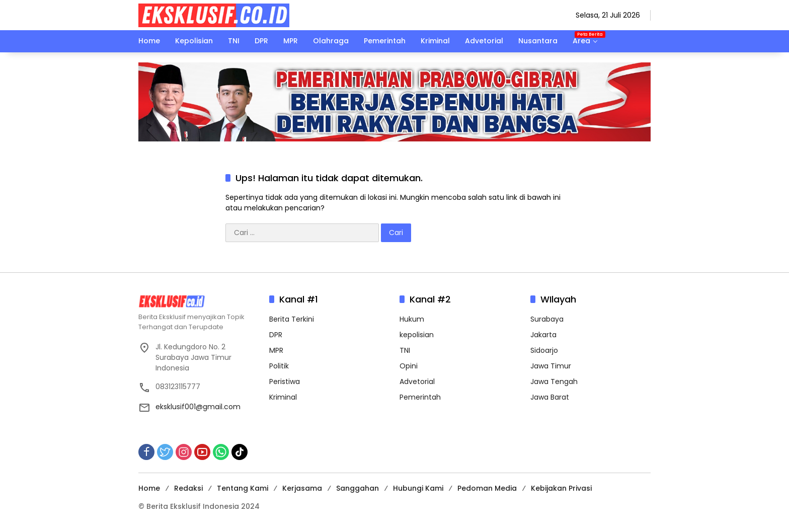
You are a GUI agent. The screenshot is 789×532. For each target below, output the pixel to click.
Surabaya (547, 319)
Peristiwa (285, 382)
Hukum (412, 319)
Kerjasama (302, 488)
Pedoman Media (487, 488)
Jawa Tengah (554, 382)
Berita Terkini (292, 319)
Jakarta (543, 335)
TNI (405, 350)
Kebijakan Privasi (561, 488)
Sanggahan (358, 488)
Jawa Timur (551, 366)
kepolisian (417, 335)
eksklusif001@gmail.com (198, 407)
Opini (409, 366)
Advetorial (417, 382)
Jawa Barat (550, 397)
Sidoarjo (544, 350)
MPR (276, 350)
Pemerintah (420, 397)
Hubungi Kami (418, 488)
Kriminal (283, 397)
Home (149, 488)
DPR (276, 335)
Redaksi (188, 488)
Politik (279, 366)
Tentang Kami (243, 488)
